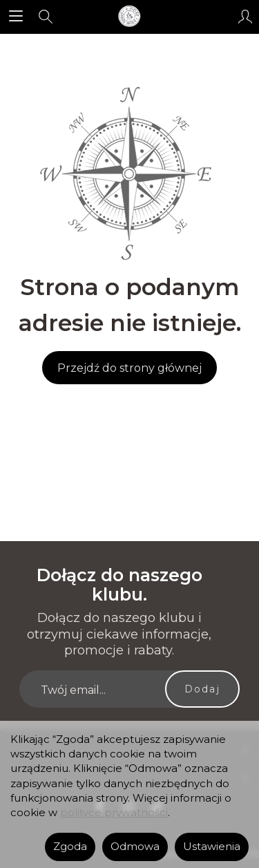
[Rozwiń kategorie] (16, 17)
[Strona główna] (129, 17)
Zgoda (70, 847)
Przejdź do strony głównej (129, 368)
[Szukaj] (46, 17)
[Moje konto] (245, 17)
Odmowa (135, 847)
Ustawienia (212, 847)
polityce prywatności (114, 813)
